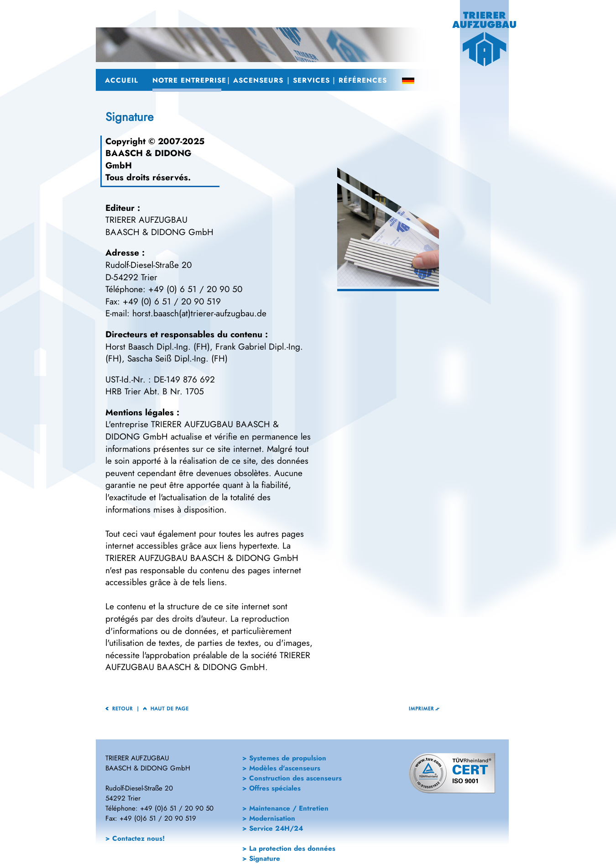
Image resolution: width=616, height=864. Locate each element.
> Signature (261, 859)
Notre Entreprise (187, 80)
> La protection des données (289, 848)
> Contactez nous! (135, 838)
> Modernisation (269, 818)
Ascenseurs (257, 80)
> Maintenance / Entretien (285, 808)
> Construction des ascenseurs (292, 778)
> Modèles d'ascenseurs (281, 768)
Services (310, 80)
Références (361, 80)
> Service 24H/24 (273, 828)
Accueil (120, 80)
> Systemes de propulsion (284, 758)
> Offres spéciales (271, 788)
